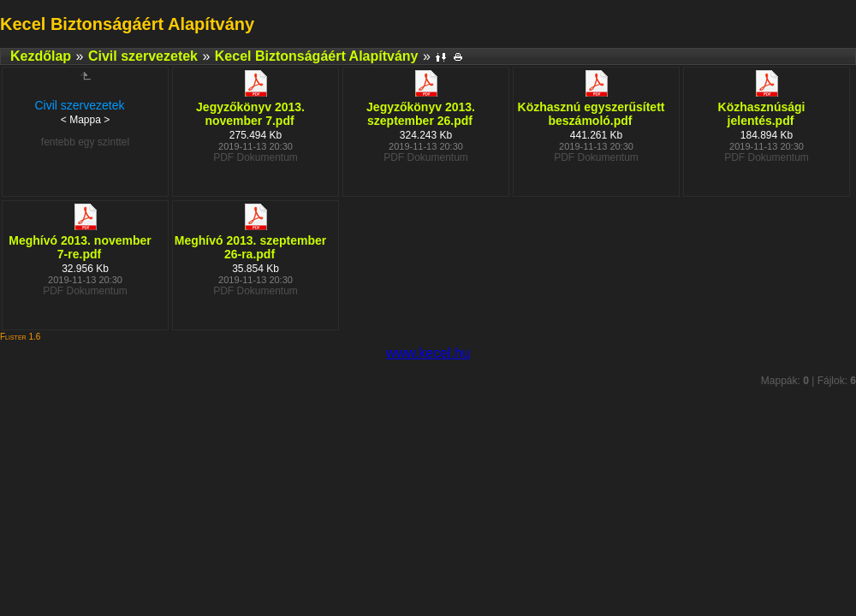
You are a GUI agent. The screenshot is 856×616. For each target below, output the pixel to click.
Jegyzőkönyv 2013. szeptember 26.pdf (421, 114)
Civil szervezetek (143, 56)
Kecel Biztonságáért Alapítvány (317, 56)
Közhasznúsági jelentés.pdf (762, 114)
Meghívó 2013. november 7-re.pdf (80, 247)
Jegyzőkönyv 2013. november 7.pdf (250, 114)
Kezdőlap (41, 56)
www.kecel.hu (428, 353)
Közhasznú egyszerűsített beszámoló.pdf (591, 114)
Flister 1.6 (20, 337)
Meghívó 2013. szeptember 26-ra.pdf (250, 247)
